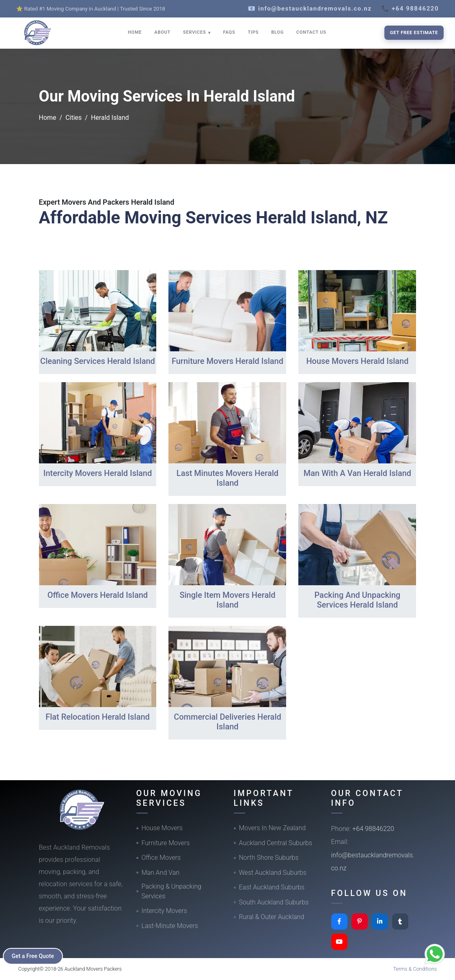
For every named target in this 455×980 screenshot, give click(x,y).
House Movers (162, 828)
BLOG (277, 32)
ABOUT (162, 32)
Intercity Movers (164, 911)
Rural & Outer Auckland (272, 917)
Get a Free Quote (33, 956)
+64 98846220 (373, 829)
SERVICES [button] (195, 32)
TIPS (253, 32)
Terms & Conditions (415, 969)
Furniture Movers (166, 843)
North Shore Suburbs (269, 858)
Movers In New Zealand (273, 828)
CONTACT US (311, 32)
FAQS (229, 32)
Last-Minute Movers (170, 926)
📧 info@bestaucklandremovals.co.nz (310, 9)
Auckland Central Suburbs (276, 843)
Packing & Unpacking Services (171, 891)
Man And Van (161, 873)
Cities (73, 118)
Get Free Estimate (414, 32)
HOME (135, 32)
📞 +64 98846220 (410, 9)
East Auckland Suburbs (272, 887)
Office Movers (161, 858)
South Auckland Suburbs (274, 902)
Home (48, 118)
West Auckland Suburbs (273, 873)
